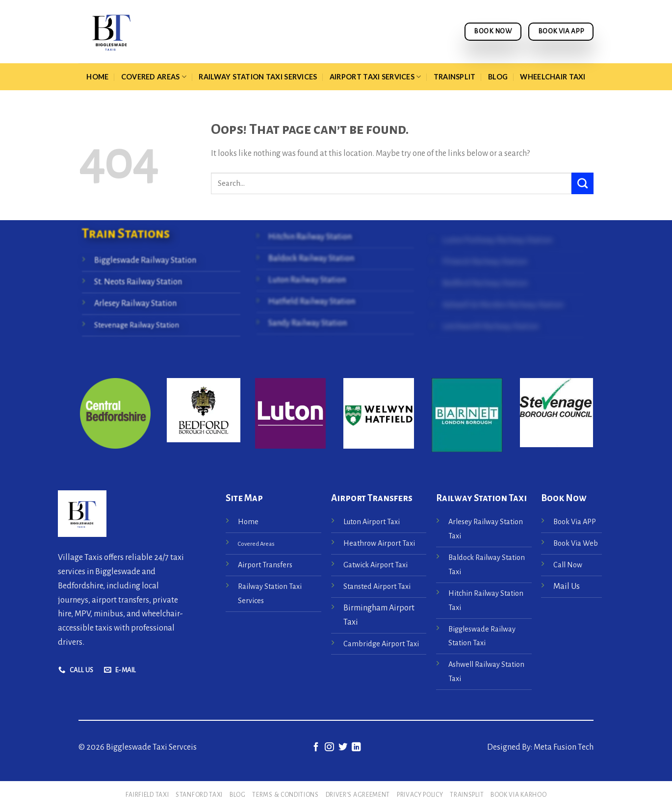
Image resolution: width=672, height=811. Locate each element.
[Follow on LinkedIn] (356, 748)
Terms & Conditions (285, 795)
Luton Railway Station (307, 280)
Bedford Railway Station (485, 284)
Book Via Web (576, 543)
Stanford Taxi (199, 795)
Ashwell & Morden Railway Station (503, 305)
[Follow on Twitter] (343, 748)
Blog (498, 77)
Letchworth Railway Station (491, 327)
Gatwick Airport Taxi (376, 565)
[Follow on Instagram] (329, 748)
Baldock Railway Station (311, 258)
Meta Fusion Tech (563, 747)
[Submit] (582, 183)
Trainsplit (455, 77)
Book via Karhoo (518, 795)
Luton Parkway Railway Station (497, 241)
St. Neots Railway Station (138, 282)
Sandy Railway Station (308, 323)
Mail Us (567, 586)
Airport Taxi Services (375, 77)
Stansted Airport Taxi (377, 586)
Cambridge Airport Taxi (381, 644)
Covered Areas (154, 77)
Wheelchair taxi (553, 77)
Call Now (568, 565)
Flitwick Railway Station (485, 262)
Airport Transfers (265, 565)
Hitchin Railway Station (310, 237)
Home (97, 77)
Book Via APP (575, 522)
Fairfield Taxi (147, 795)
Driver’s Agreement (358, 795)
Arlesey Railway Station (135, 304)
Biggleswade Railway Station (145, 260)
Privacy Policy (420, 795)
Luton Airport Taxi (372, 522)
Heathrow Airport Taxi (379, 543)
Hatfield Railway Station (312, 302)
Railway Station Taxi (481, 498)
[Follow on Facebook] (315, 748)
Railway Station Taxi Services (258, 77)
